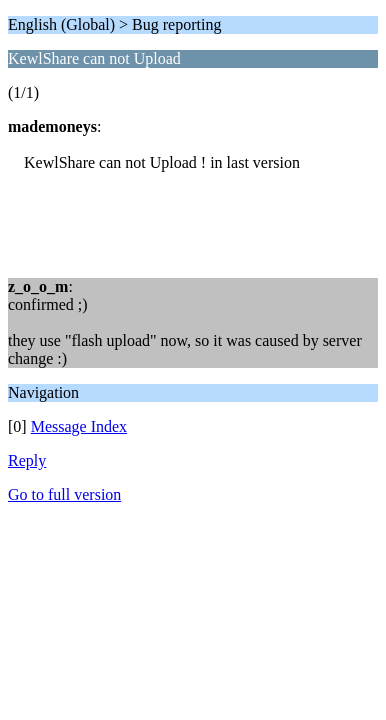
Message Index (79, 426)
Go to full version (64, 494)
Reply (27, 460)
